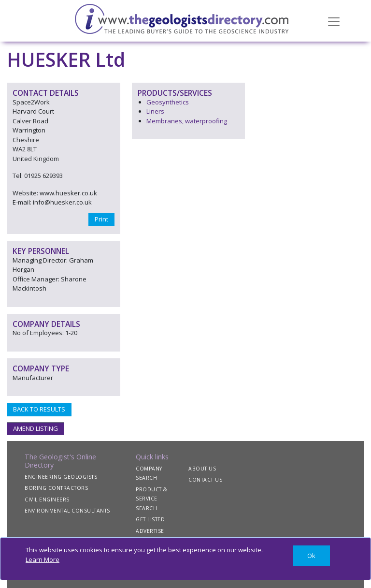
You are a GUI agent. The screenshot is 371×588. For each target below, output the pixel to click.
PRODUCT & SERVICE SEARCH (152, 499)
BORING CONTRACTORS (56, 488)
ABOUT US (202, 469)
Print (101, 219)
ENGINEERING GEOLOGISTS (61, 477)
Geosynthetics (168, 102)
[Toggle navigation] (334, 21)
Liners (155, 111)
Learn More (43, 559)
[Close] (311, 556)
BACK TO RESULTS (39, 409)
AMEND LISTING (36, 428)
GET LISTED (150, 519)
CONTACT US (205, 480)
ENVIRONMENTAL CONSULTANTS (67, 511)
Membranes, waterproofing (187, 121)
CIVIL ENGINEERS (47, 500)
